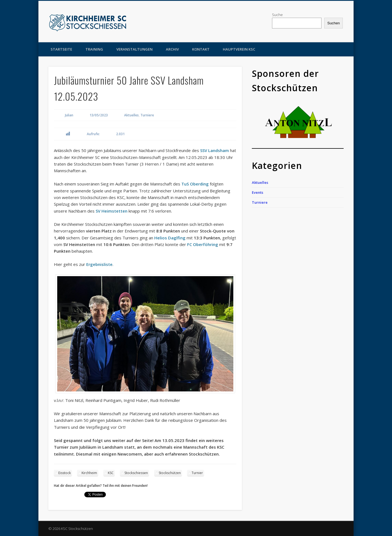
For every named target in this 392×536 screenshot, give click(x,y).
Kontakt (201, 49)
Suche (277, 15)
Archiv (172, 49)
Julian (69, 115)
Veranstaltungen (134, 49)
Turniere (147, 115)
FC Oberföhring (203, 244)
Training (94, 49)
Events (258, 192)
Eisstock (65, 473)
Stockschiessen (136, 473)
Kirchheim (89, 473)
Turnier (197, 473)
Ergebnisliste (99, 264)
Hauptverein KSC (239, 49)
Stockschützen (170, 473)
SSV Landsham (215, 150)
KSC (111, 473)
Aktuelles (131, 115)
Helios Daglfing (170, 238)
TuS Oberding (195, 184)
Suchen (334, 23)
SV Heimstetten (112, 211)
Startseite (61, 49)
